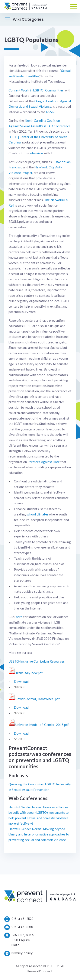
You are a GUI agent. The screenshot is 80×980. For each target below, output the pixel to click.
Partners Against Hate (44, 462)
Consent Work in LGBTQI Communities (36, 90)
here (19, 617)
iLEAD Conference (57, 126)
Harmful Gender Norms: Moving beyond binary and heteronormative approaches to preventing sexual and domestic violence (39, 834)
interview (36, 153)
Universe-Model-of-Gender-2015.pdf (42, 725)
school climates (37, 514)
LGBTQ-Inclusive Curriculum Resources (37, 661)
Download (21, 682)
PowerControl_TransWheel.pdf (38, 699)
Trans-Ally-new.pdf (29, 673)
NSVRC (51, 112)
